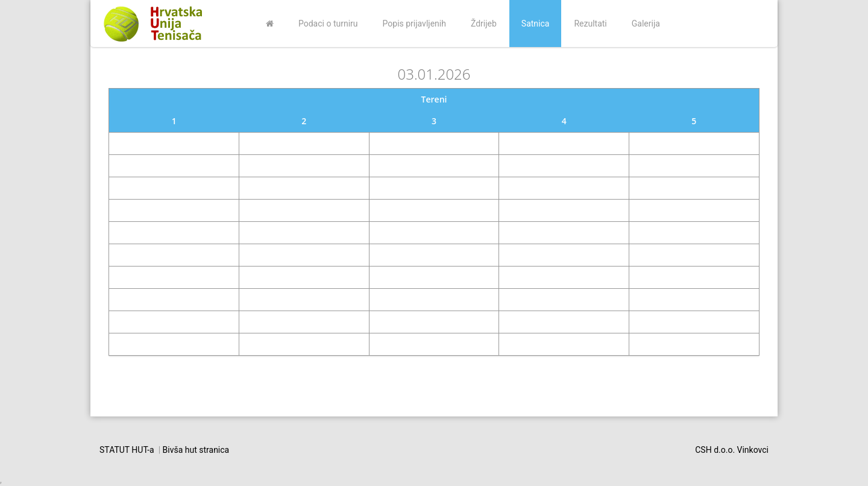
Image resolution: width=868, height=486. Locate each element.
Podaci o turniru (328, 24)
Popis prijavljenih (414, 24)
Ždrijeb (484, 24)
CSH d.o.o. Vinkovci (732, 450)
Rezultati (590, 24)
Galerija (646, 24)
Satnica (536, 24)
